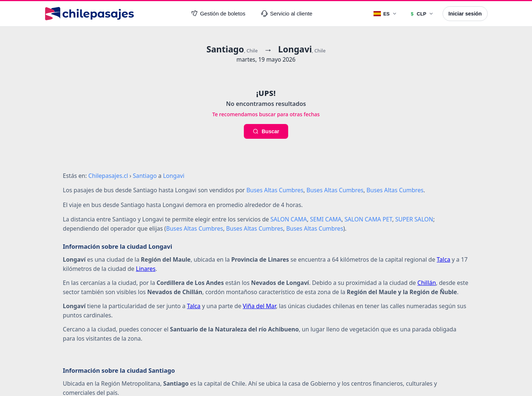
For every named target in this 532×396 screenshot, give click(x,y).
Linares (146, 269)
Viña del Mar (259, 306)
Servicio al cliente (287, 14)
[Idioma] (385, 14)
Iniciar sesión (465, 14)
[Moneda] (421, 14)
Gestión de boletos (218, 14)
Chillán (427, 283)
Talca (444, 259)
